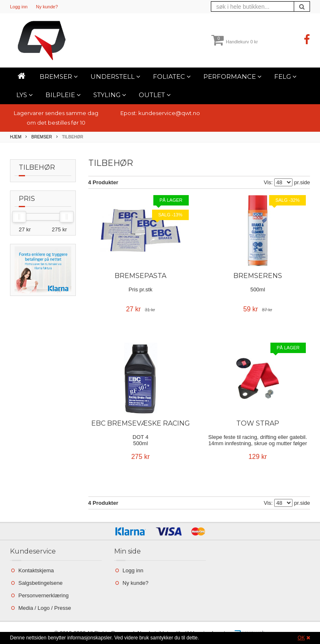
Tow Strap (258, 423)
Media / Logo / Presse (45, 608)
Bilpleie (63, 95)
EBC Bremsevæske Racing (141, 423)
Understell (115, 76)
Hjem (16, 137)
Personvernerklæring (44, 595)
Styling (110, 95)
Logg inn (19, 7)
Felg (285, 76)
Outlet (155, 95)
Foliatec (172, 76)
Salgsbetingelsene (40, 583)
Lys (25, 95)
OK (301, 638)
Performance (232, 76)
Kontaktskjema (36, 570)
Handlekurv (235, 42)
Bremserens (258, 276)
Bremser (59, 76)
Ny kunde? (47, 7)
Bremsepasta (140, 276)
